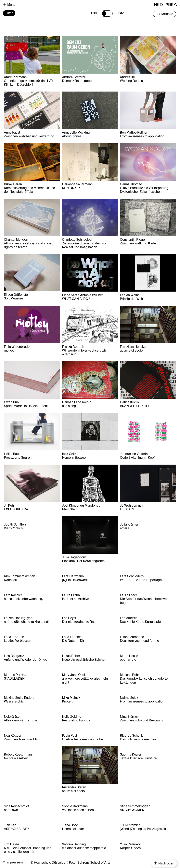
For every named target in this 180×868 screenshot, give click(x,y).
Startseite (164, 14)
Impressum (13, 862)
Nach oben (164, 863)
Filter (9, 13)
